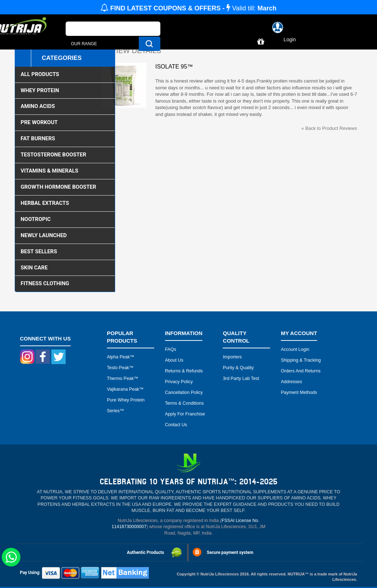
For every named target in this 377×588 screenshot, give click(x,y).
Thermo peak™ (123, 378)
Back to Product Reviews (329, 128)
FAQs (171, 349)
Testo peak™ (120, 368)
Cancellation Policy (184, 392)
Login (290, 39)
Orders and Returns (301, 371)
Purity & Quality (238, 368)
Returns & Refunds (184, 371)
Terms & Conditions (184, 403)
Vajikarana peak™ (125, 389)
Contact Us (176, 425)
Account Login (295, 349)
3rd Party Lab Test (241, 378)
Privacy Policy (179, 382)
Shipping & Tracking (301, 360)
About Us (174, 360)
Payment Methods (299, 392)
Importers (232, 357)
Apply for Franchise (185, 414)
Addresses (291, 382)
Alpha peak (118, 357)
